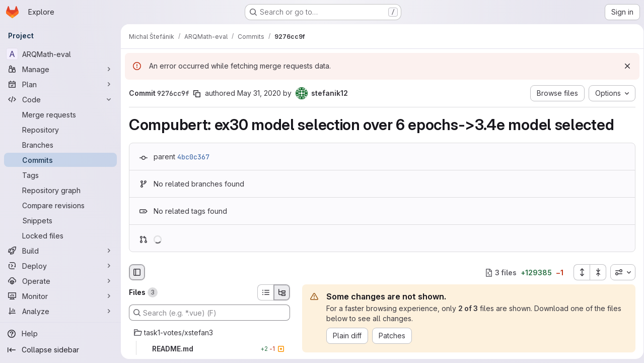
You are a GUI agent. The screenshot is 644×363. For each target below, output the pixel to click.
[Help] (60, 334)
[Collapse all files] (595, 272)
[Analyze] (60, 311)
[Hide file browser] (137, 272)
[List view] (265, 292)
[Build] (60, 251)
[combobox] (619, 272)
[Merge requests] (60, 114)
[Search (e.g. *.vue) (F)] (209, 313)
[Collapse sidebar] (60, 350)
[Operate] (60, 281)
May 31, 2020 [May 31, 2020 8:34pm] (259, 93)
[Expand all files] (578, 272)
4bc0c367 (193, 157)
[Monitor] (60, 296)
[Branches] (60, 145)
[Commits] (60, 160)
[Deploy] (60, 266)
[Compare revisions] (60, 205)
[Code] (60, 99)
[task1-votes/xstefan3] (209, 333)
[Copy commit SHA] (197, 94)
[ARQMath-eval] (60, 54)
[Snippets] (60, 220)
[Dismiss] (624, 66)
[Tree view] (282, 292)
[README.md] (209, 349)
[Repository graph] (60, 190)
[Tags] (60, 175)
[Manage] (60, 69)
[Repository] (60, 130)
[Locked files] (60, 235)
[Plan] (60, 84)
